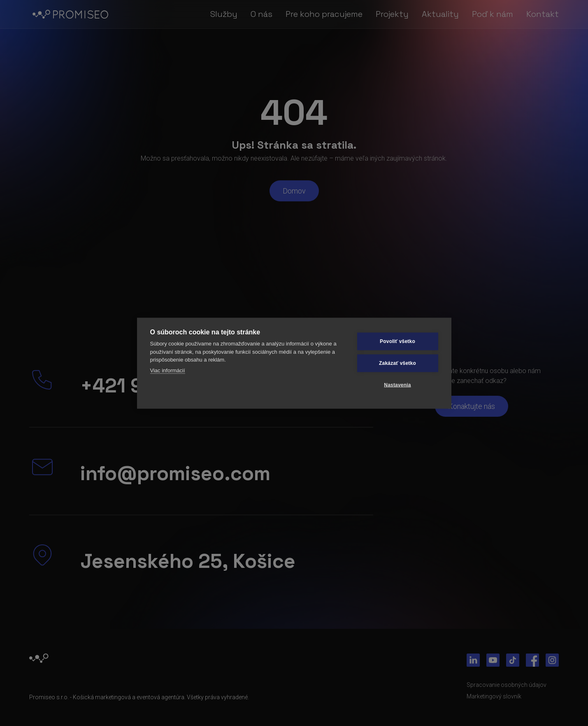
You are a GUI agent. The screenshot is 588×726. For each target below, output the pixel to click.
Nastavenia (397, 385)
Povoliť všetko (397, 341)
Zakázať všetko (397, 363)
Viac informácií (168, 370)
